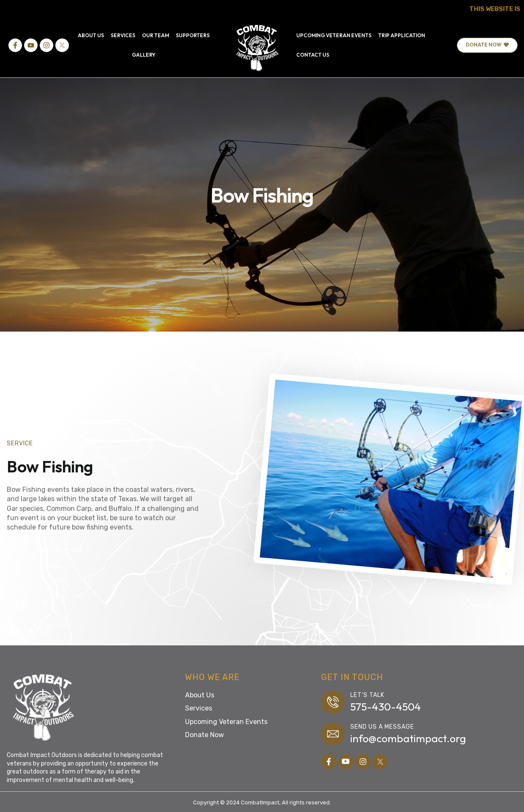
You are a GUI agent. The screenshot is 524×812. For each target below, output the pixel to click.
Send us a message (383, 727)
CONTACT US (313, 55)
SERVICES (123, 35)
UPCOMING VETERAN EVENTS (334, 35)
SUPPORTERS (193, 35)
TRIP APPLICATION (402, 35)
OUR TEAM (156, 35)
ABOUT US (91, 35)
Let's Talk (368, 695)
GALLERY (144, 55)
